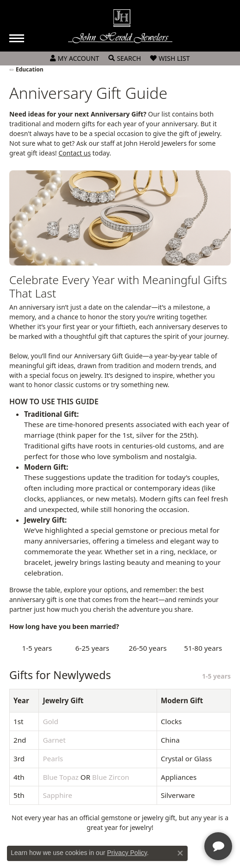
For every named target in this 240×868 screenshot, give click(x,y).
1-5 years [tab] (37, 648)
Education (30, 69)
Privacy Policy (127, 853)
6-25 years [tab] (92, 648)
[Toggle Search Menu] (125, 58)
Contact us (75, 153)
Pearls (53, 758)
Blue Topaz (60, 777)
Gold (51, 721)
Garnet (54, 740)
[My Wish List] (170, 58)
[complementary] (173, 817)
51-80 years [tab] (203, 648)
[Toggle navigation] (17, 38)
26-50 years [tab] (148, 648)
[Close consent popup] (180, 853)
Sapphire (57, 795)
